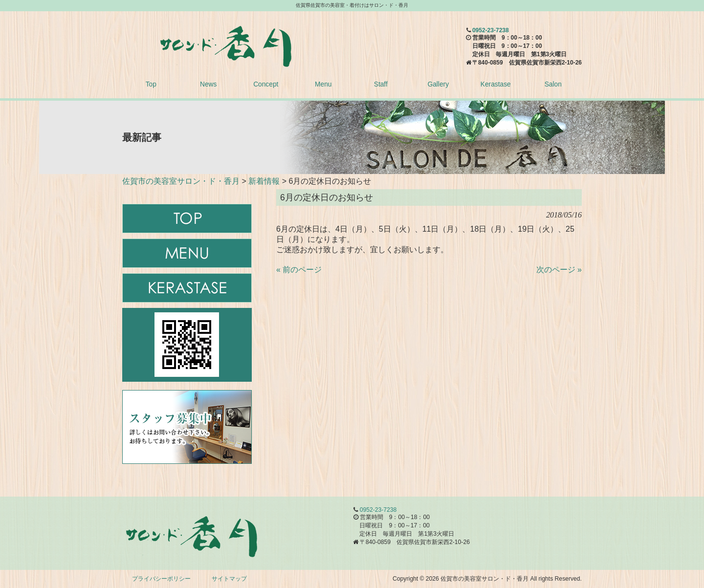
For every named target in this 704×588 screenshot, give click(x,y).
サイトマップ (229, 579)
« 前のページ (299, 270)
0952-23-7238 (491, 30)
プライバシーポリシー (161, 579)
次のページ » (559, 270)
